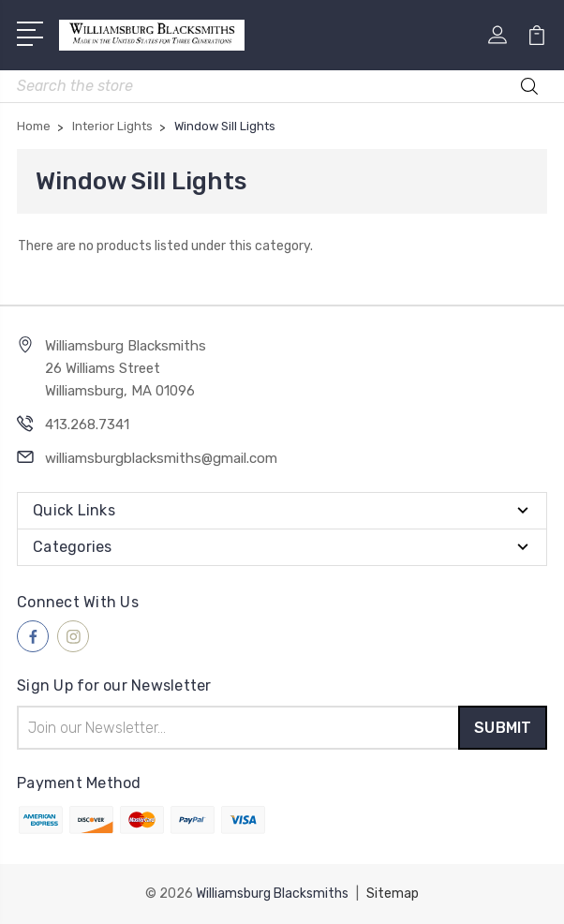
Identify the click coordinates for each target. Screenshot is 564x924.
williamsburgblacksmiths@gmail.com (161, 458)
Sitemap (393, 894)
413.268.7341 (87, 425)
